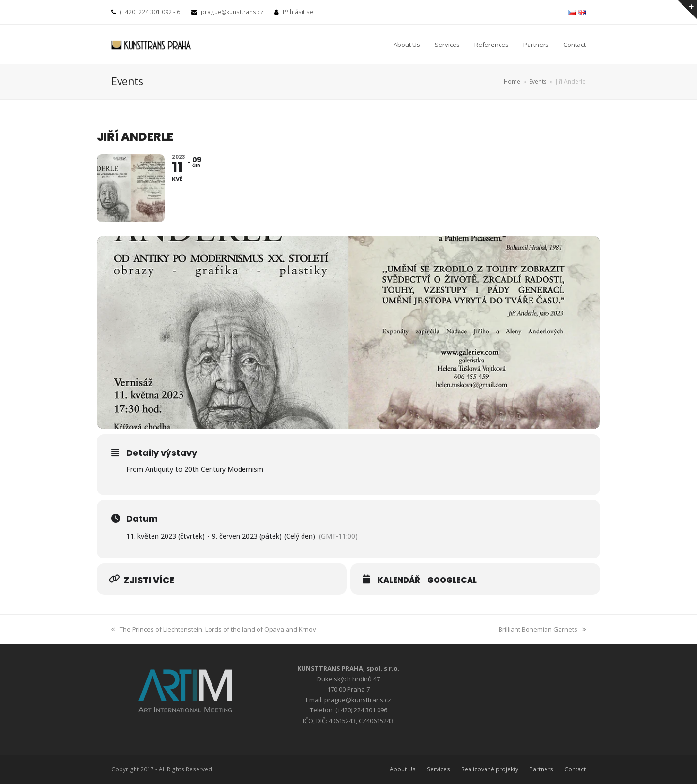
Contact (575, 769)
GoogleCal (452, 580)
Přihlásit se (298, 12)
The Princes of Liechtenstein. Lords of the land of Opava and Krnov (214, 629)
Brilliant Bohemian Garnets (542, 629)
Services (439, 769)
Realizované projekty (490, 769)
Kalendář (399, 580)
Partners (541, 769)
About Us (403, 769)
